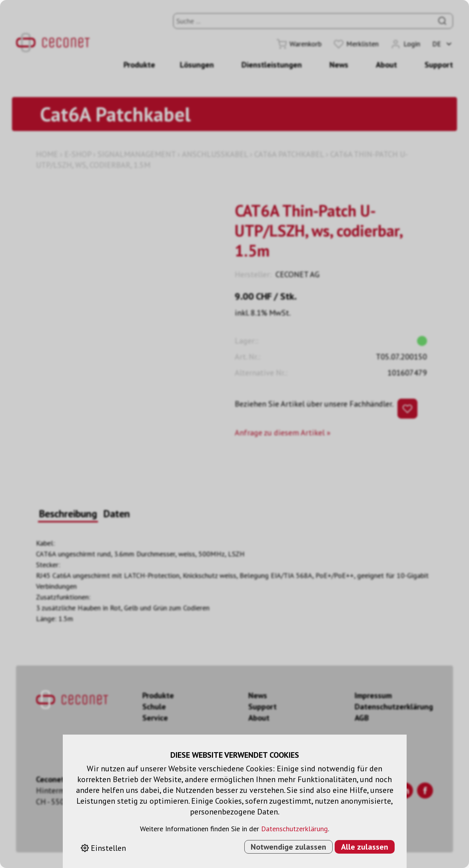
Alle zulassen (365, 847)
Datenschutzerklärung (294, 829)
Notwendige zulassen (288, 847)
